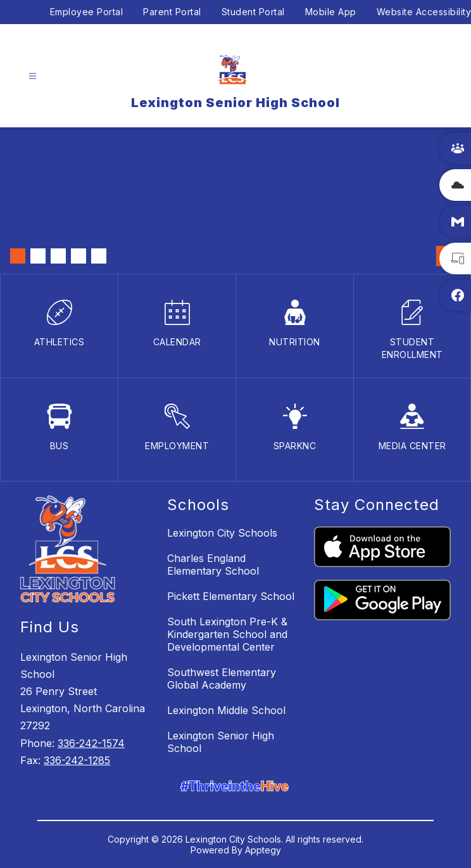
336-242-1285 (77, 760)
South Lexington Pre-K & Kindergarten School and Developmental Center (227, 634)
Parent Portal (172, 12)
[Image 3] (58, 256)
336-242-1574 (91, 743)
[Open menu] (33, 76)
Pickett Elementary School (231, 596)
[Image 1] (18, 256)
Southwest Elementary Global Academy (222, 679)
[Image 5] (99, 256)
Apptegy (263, 850)
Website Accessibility (424, 12)
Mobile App (331, 12)
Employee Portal (87, 12)
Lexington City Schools (222, 533)
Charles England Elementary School (213, 565)
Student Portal (253, 12)
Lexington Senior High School (221, 742)
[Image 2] (38, 256)
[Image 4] (78, 256)
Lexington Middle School (226, 710)
